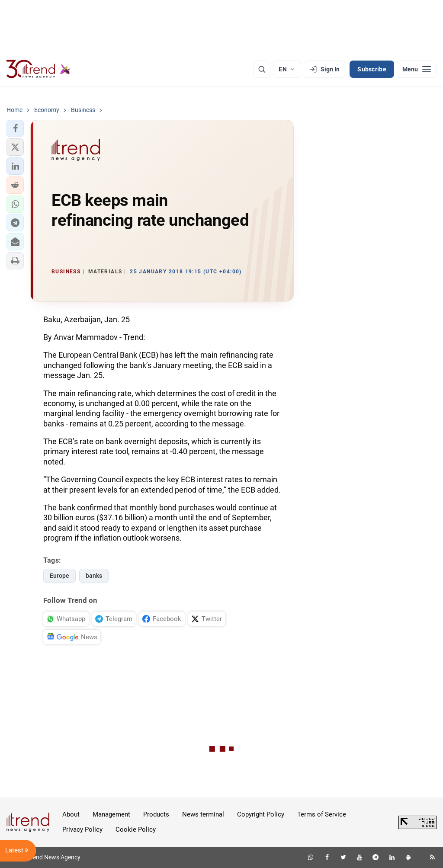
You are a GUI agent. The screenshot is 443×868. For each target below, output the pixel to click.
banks (94, 576)
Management (111, 814)
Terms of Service (322, 814)
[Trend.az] (39, 69)
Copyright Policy (261, 814)
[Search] (262, 69)
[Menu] (417, 69)
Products (156, 814)
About (71, 814)
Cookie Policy (136, 830)
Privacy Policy (82, 830)
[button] (15, 128)
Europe (59, 576)
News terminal (203, 814)
